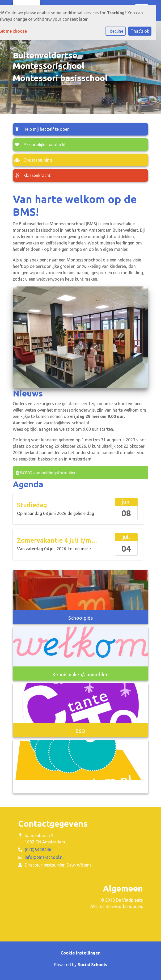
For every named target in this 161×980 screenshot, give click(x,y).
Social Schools (92, 965)
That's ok (140, 31)
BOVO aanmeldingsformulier (46, 473)
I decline (115, 31)
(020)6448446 (38, 850)
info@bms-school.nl (44, 857)
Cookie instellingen (80, 953)
